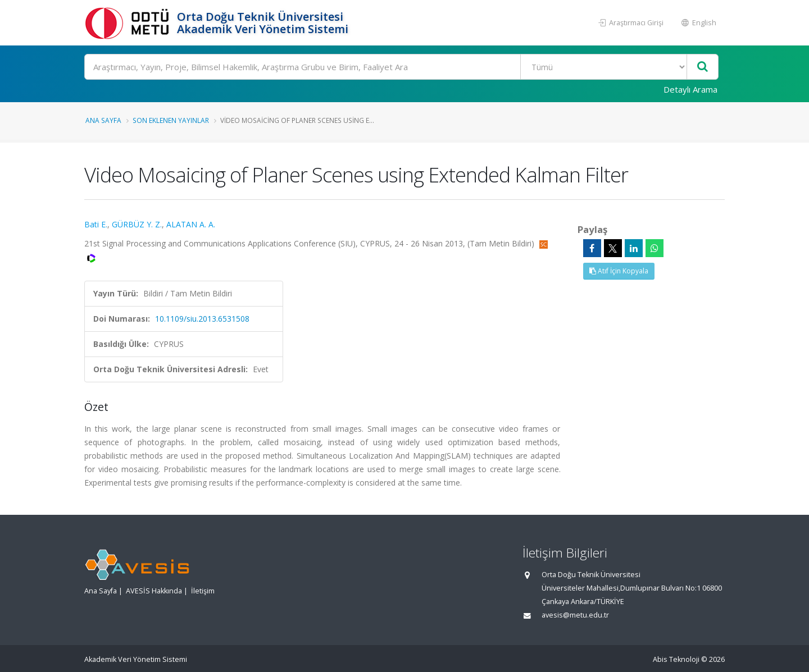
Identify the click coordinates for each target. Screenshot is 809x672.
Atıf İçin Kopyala (619, 271)
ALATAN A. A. (191, 224)
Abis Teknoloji (676, 659)
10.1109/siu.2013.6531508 (202, 319)
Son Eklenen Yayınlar (171, 120)
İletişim (203, 591)
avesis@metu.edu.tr (575, 615)
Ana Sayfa (103, 120)
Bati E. (96, 224)
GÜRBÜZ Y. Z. (137, 224)
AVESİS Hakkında (154, 591)
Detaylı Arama (690, 89)
